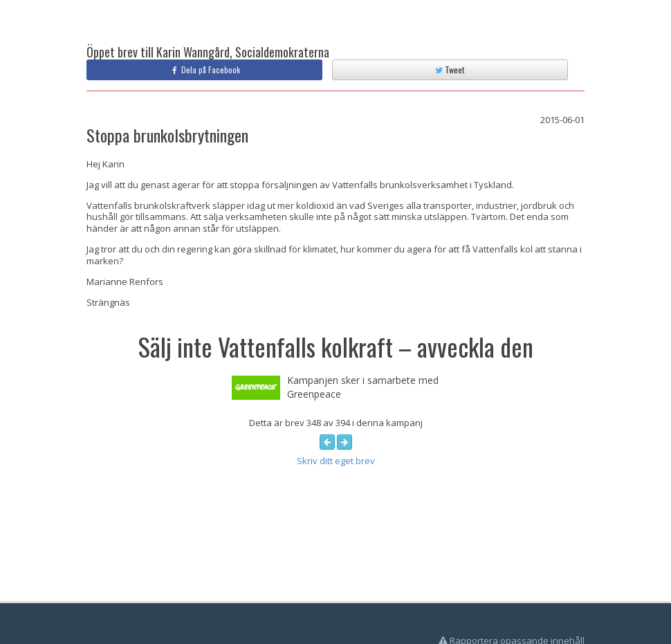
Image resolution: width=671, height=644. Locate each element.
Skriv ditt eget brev (336, 461)
